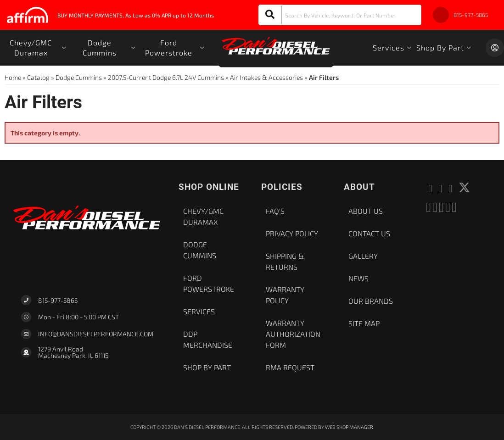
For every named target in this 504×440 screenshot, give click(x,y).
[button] (340, 15)
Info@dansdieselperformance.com (96, 334)
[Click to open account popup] (495, 48)
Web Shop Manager (349, 427)
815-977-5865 (58, 300)
